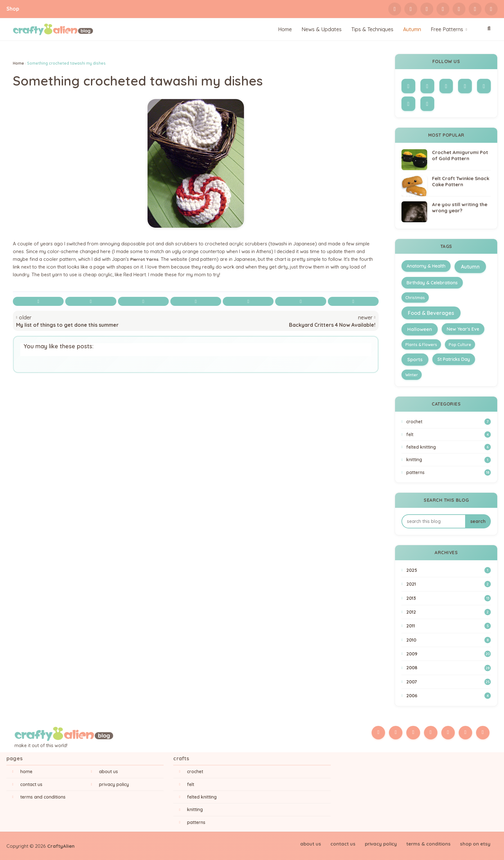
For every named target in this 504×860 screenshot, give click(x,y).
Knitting (449, 460)
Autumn (470, 267)
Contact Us (31, 784)
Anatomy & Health (426, 266)
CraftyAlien (61, 846)
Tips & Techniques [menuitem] (372, 29)
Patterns (449, 472)
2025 (449, 570)
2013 (449, 598)
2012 (449, 612)
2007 (449, 682)
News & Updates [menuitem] (322, 29)
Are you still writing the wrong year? (460, 208)
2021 (449, 584)
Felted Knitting (449, 447)
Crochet (449, 422)
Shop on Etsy (476, 843)
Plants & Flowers (421, 345)
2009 (449, 654)
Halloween (420, 329)
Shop (13, 9)
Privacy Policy (114, 784)
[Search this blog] (433, 521)
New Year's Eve (463, 329)
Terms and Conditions (43, 797)
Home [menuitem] (285, 29)
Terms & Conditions (431, 843)
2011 (449, 626)
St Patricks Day (454, 359)
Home (18, 63)
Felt (449, 435)
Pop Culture (460, 345)
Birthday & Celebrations (432, 283)
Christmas (415, 298)
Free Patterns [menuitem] (447, 29)
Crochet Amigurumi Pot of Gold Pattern (460, 156)
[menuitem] (412, 30)
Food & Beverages (431, 313)
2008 (449, 668)
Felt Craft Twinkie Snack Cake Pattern (461, 182)
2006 (449, 696)
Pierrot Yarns (146, 260)
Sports (415, 359)
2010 (449, 640)
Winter (412, 375)
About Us (108, 772)
